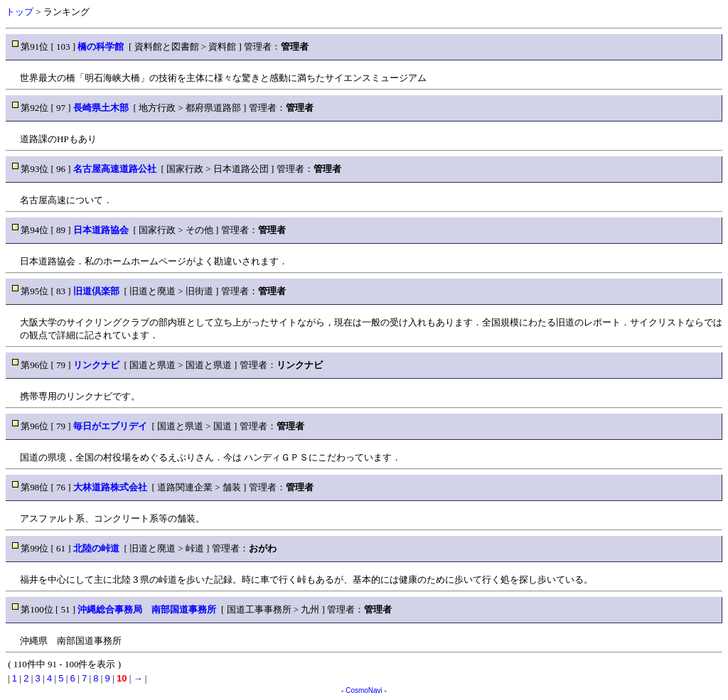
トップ (20, 12)
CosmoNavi (364, 690)
